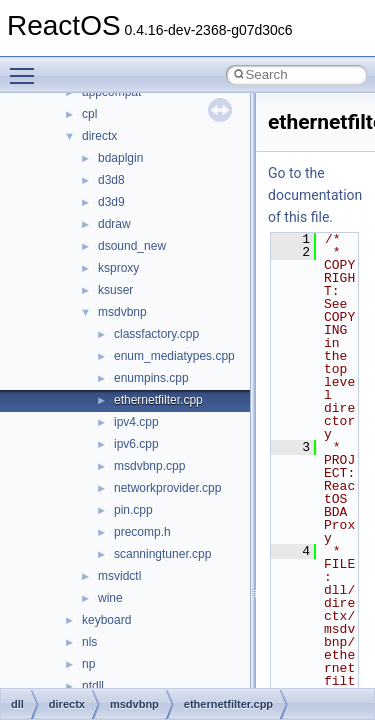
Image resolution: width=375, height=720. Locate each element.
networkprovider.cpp (167, 488)
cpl (89, 114)
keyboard (106, 620)
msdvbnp (122, 312)
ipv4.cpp (136, 422)
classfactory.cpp (156, 334)
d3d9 (111, 202)
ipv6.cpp (136, 444)
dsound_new (132, 246)
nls (89, 642)
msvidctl (119, 576)
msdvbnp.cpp (149, 466)
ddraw (114, 224)
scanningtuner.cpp (162, 554)
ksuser (115, 290)
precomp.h (142, 532)
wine (110, 598)
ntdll (93, 686)
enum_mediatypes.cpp (174, 356)
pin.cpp (133, 510)
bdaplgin (120, 158)
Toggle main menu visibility (27, 67)
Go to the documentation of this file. (315, 195)
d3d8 (111, 180)
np (88, 664)
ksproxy (118, 268)
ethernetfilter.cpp (158, 400)
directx (99, 136)
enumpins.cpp (151, 378)
